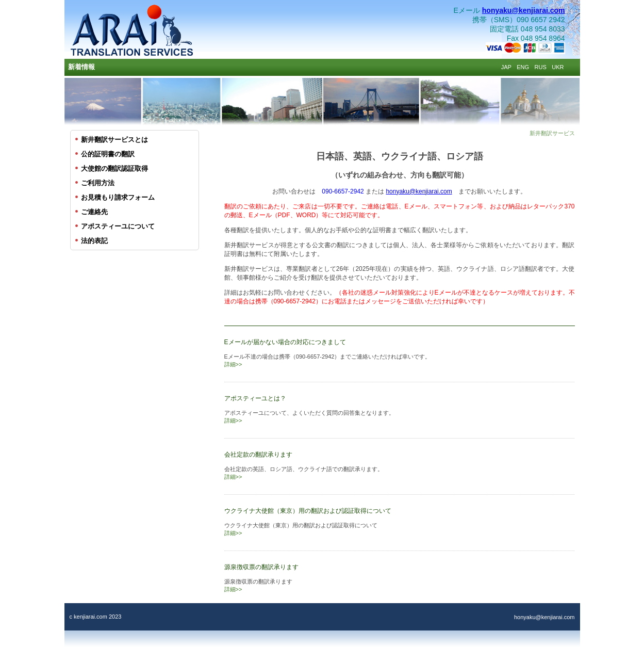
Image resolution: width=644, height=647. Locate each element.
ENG (523, 67)
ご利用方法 (98, 183)
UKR (558, 67)
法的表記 (94, 241)
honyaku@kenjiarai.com (524, 10)
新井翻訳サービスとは (114, 140)
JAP (506, 67)
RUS (541, 67)
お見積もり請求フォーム (118, 197)
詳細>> (233, 364)
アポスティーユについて (118, 226)
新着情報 (81, 67)
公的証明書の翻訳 (108, 154)
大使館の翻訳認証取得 (114, 168)
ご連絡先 (94, 212)
